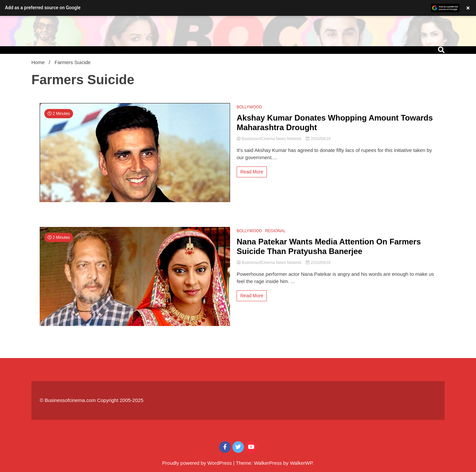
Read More (252, 172)
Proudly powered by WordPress (198, 463)
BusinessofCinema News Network (270, 139)
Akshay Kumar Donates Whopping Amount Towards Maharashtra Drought (335, 123)
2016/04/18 (318, 263)
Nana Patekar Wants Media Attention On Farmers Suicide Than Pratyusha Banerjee (329, 246)
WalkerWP (301, 463)
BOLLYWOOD (249, 107)
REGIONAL (275, 231)
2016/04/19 (318, 139)
